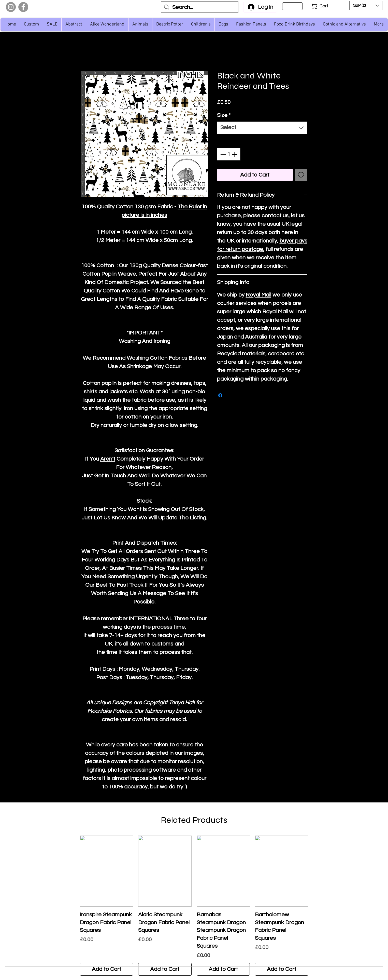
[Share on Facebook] (220, 395)
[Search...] (200, 8)
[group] (194, 905)
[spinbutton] (229, 154)
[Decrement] (222, 154)
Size (224, 115)
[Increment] (235, 154)
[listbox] (366, 5)
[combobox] (262, 128)
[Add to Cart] (107, 969)
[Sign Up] (292, 6)
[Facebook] (23, 7)
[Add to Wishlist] (301, 175)
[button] (323, 6)
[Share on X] (230, 395)
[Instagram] (11, 7)
